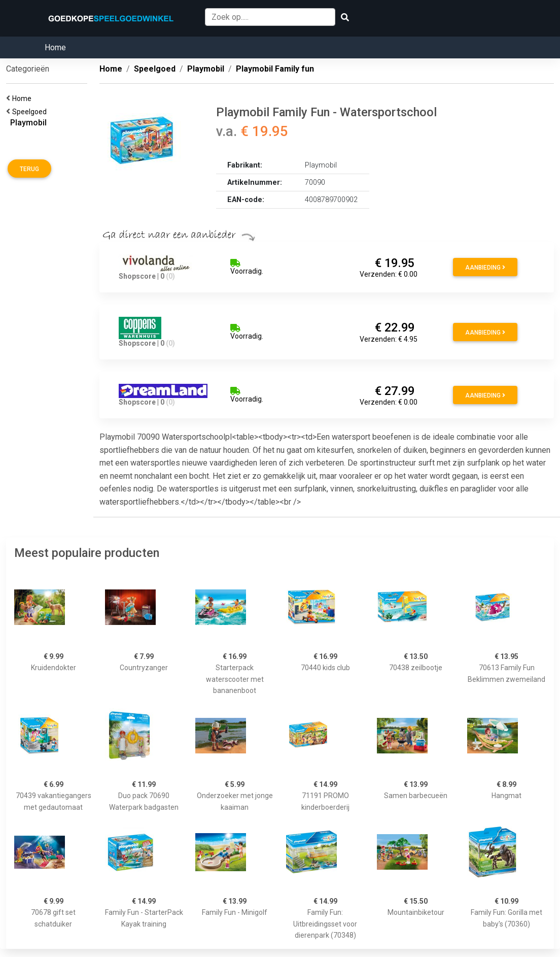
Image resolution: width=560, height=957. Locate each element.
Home (55, 47)
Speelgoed (31, 112)
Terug (29, 169)
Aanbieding (485, 268)
